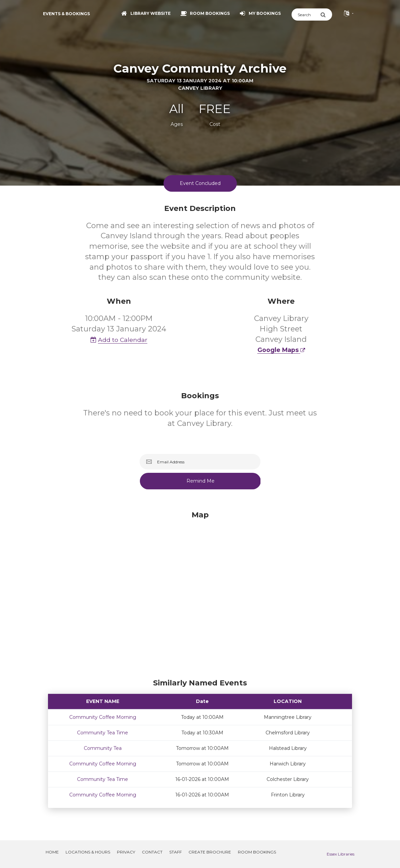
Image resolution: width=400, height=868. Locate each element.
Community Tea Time (103, 733)
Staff (176, 852)
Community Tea (103, 748)
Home (52, 852)
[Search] (306, 15)
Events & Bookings (66, 14)
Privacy (126, 852)
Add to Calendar (119, 340)
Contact (152, 852)
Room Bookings (257, 852)
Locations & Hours (88, 852)
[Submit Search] (326, 15)
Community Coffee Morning (103, 717)
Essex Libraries (341, 854)
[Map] (200, 593)
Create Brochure (210, 852)
